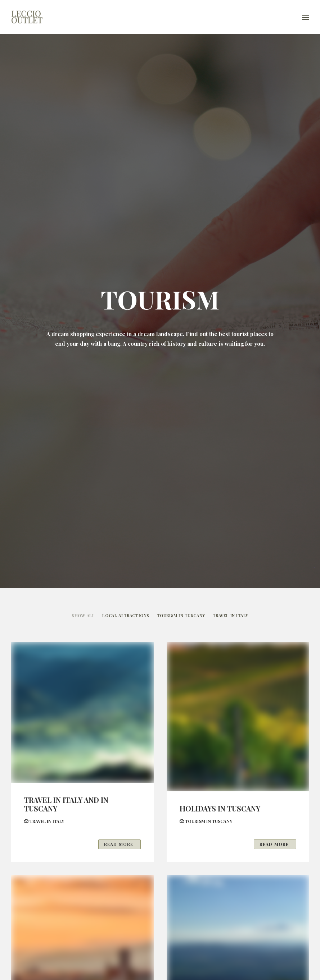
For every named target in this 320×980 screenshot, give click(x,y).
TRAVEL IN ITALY (231, 615)
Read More (120, 844)
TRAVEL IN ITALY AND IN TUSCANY (66, 804)
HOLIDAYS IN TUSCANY (220, 808)
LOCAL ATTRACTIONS (126, 615)
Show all (83, 615)
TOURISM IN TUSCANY (181, 615)
